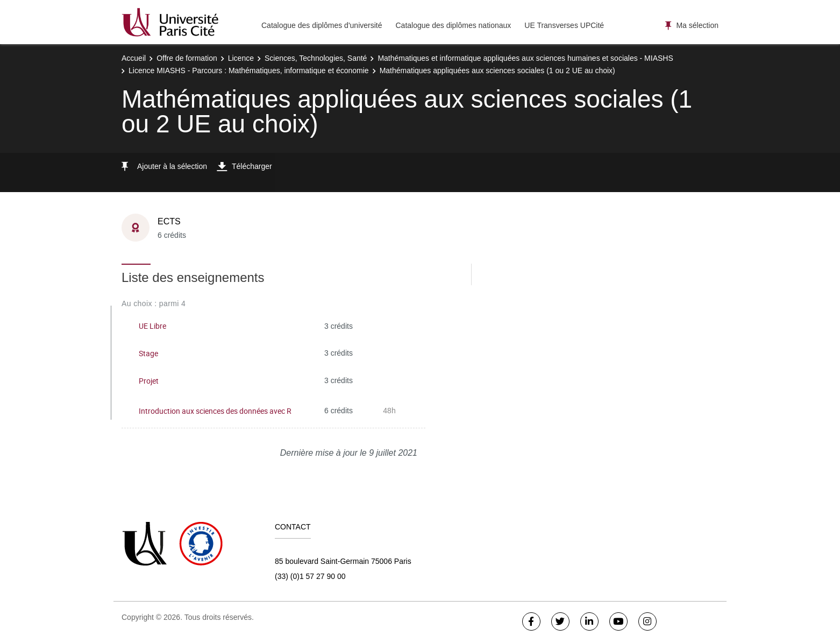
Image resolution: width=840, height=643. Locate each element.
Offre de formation (187, 58)
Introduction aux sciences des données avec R (215, 411)
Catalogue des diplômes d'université (322, 25)
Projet (149, 381)
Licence (241, 58)
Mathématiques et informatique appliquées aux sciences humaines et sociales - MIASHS (525, 58)
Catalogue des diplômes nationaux (453, 25)
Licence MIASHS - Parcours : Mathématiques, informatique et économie (249, 70)
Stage (148, 353)
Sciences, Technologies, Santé (316, 58)
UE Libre (152, 326)
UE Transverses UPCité (564, 25)
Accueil (134, 58)
